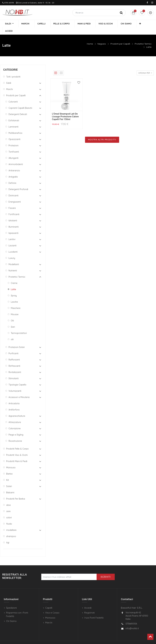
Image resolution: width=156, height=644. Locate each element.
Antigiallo (13, 170)
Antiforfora (14, 403)
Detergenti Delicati (18, 107)
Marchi (10, 82)
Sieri (13, 320)
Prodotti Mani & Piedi (17, 454)
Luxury (12, 251)
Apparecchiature (17, 409)
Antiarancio (14, 164)
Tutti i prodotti (13, 70)
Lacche (14, 295)
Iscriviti (106, 570)
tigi (8, 536)
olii (12, 332)
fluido (9, 517)
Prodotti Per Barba (16, 492)
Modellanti (14, 257)
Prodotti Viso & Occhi (17, 448)
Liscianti (12, 239)
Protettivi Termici (143, 37)
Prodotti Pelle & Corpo (17, 442)
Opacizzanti (14, 132)
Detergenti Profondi (18, 182)
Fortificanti (14, 207)
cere (8, 504)
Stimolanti (14, 371)
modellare (11, 523)
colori (9, 511)
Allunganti (13, 151)
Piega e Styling (16, 428)
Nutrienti (13, 264)
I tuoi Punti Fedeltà (94, 611)
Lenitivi (12, 232)
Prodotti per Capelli (120, 37)
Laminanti (13, 120)
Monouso (11, 461)
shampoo (11, 529)
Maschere (16, 301)
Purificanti (13, 346)
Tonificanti (14, 145)
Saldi (9, 76)
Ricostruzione (15, 434)
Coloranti (13, 95)
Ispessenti (13, 226)
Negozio (102, 37)
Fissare (12, 201)
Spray (14, 289)
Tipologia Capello (17, 378)
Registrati (89, 606)
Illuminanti (14, 220)
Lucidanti (13, 245)
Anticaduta (14, 396)
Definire (12, 176)
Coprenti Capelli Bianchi (20, 101)
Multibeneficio (15, 126)
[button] (133, 24)
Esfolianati (14, 113)
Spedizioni (11, 601)
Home (90, 37)
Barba (9, 467)
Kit (8, 473)
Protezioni (13, 139)
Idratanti (13, 214)
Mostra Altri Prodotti (102, 133)
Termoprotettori (19, 326)
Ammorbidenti (16, 157)
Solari (9, 479)
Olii (12, 314)
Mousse (15, 307)
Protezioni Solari (17, 340)
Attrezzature (15, 415)
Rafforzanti (14, 353)
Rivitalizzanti (15, 365)
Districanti (13, 189)
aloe (8, 498)
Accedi (88, 601)
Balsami (10, 486)
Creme (14, 276)
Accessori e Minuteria (19, 390)
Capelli (49, 601)
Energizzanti (15, 195)
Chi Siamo (11, 614)
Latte (149, 40)
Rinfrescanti (14, 359)
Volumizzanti (15, 384)
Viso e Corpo (52, 606)
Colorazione (15, 421)
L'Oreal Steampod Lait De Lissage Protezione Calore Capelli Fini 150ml (65, 110)
